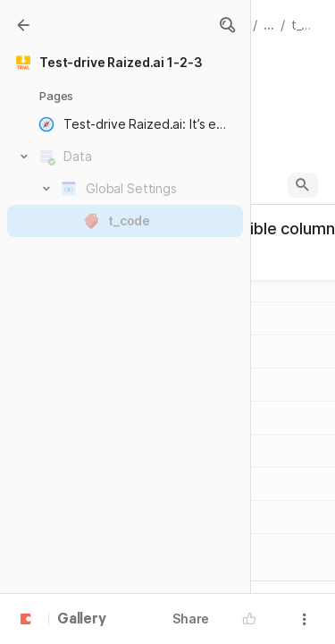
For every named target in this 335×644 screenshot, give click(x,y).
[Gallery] (23, 25)
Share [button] (191, 619)
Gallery (82, 620)
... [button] (269, 25)
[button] (227, 25)
